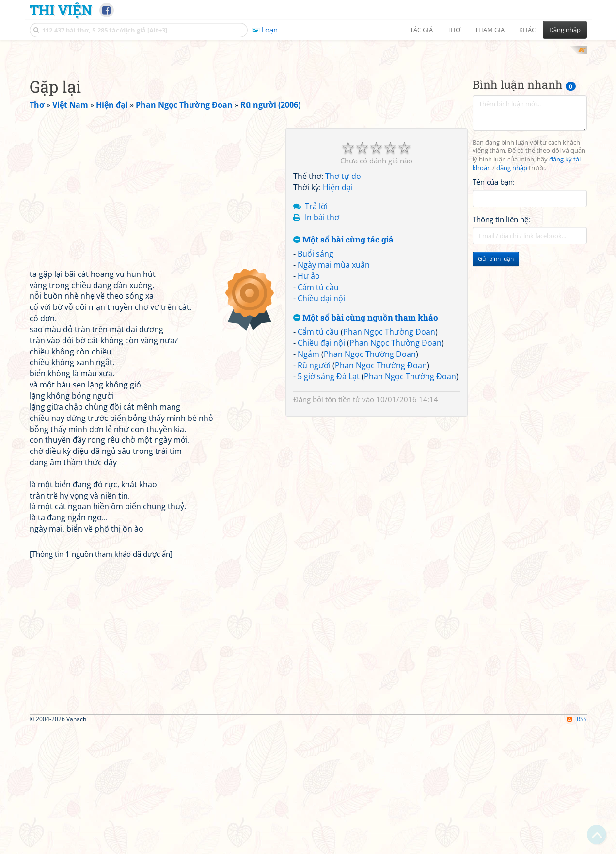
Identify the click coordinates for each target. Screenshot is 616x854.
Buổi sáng (316, 381)
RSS (577, 846)
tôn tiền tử (343, 526)
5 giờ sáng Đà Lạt (329, 503)
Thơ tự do (343, 303)
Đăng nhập (565, 30)
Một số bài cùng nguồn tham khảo (366, 444)
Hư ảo (309, 403)
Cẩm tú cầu (318, 414)
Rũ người (314, 492)
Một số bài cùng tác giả (343, 366)
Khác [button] (527, 30)
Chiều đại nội (321, 425)
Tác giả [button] (421, 30)
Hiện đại (338, 314)
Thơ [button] (454, 30)
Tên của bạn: (494, 308)
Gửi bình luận (496, 386)
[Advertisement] (308, 114)
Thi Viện (61, 10)
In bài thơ (322, 344)
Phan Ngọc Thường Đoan (389, 459)
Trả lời (316, 333)
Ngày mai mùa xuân (334, 392)
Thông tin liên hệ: (501, 346)
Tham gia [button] (490, 30)
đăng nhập (512, 295)
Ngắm (308, 481)
